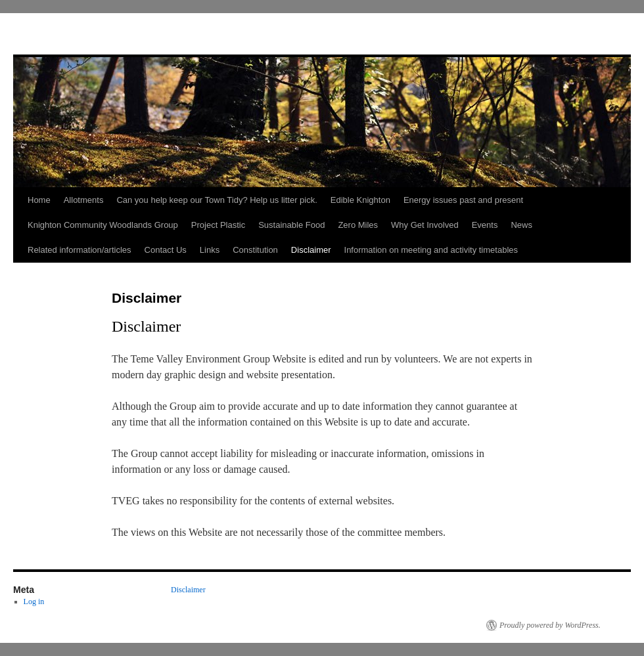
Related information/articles (80, 250)
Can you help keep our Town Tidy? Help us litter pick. (217, 200)
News (521, 225)
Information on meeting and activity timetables (431, 250)
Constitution (255, 250)
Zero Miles (358, 225)
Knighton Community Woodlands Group (103, 225)
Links (210, 250)
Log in (34, 601)
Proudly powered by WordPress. (550, 625)
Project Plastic (218, 225)
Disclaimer (311, 250)
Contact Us (166, 250)
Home (39, 200)
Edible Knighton (360, 200)
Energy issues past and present (463, 200)
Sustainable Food (291, 225)
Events (485, 225)
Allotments (84, 200)
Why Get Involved (425, 225)
